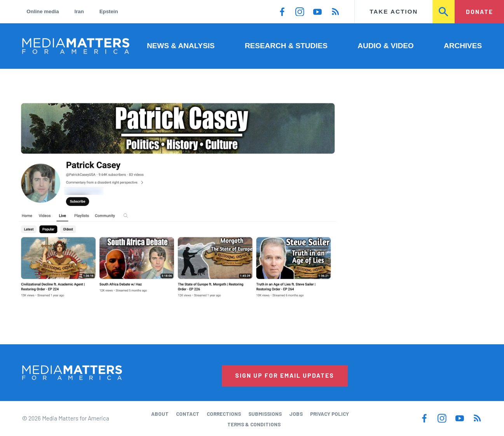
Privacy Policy (330, 414)
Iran (79, 11)
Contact (188, 414)
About (160, 414)
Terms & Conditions (254, 424)
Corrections (224, 414)
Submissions (265, 414)
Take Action (394, 11)
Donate (480, 12)
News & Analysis (181, 46)
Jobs (296, 414)
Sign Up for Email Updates (285, 375)
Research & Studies (286, 46)
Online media (43, 11)
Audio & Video (385, 46)
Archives (463, 46)
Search (444, 12)
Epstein (109, 11)
